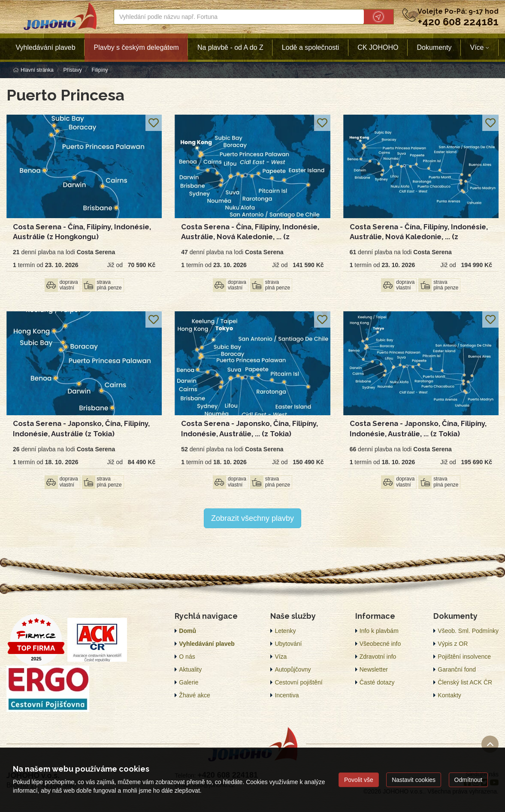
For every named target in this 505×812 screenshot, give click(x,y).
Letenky (285, 631)
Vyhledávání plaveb (46, 47)
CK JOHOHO (378, 47)
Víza (281, 657)
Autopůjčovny (293, 669)
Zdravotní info (378, 657)
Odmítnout (468, 780)
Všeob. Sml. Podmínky (468, 631)
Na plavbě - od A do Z (230, 47)
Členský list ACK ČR (465, 682)
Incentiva (287, 695)
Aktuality (190, 669)
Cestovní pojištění (298, 682)
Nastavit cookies (414, 780)
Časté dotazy (377, 682)
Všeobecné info (380, 644)
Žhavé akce (194, 695)
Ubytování (288, 644)
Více (477, 47)
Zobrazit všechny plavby (252, 518)
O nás (187, 657)
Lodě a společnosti (310, 47)
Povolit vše (359, 780)
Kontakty (449, 695)
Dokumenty (434, 47)
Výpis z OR (453, 644)
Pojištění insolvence (464, 657)
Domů (187, 631)
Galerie (189, 682)
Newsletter (374, 669)
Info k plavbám (379, 631)
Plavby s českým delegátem (136, 47)
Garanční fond (457, 669)
